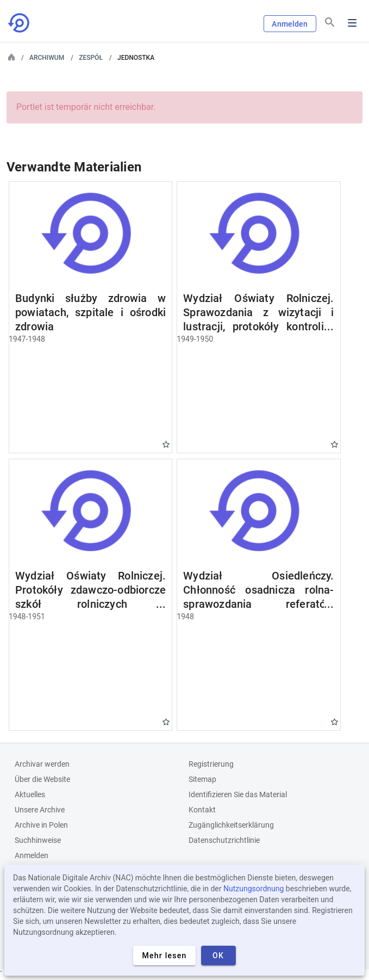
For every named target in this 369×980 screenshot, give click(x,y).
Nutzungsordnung (254, 889)
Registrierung (211, 764)
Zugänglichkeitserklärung (231, 825)
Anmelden (290, 24)
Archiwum (47, 58)
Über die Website (42, 779)
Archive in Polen (41, 825)
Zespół (91, 58)
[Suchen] (330, 22)
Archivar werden (42, 764)
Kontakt (202, 810)
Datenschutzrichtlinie (224, 840)
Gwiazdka (166, 444)
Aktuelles (30, 794)
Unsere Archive (40, 810)
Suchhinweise (38, 840)
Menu (352, 23)
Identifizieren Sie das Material (238, 794)
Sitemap (202, 779)
